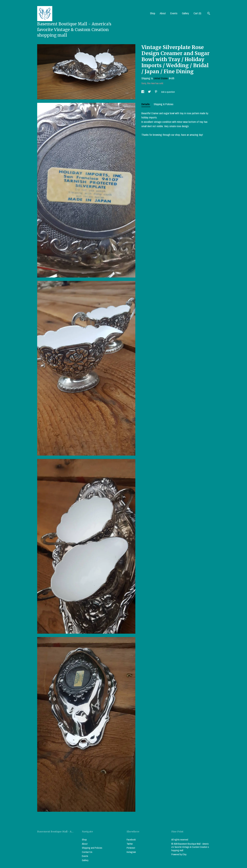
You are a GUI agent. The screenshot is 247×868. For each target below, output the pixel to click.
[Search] (209, 14)
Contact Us (87, 852)
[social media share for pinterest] (156, 92)
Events (174, 13)
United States (161, 78)
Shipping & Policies (164, 104)
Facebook (131, 840)
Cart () (197, 13)
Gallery (185, 13)
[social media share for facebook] (143, 92)
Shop (153, 13)
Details (146, 104)
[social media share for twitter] (150, 92)
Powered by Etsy (179, 854)
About (163, 13)
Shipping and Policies (92, 848)
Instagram (131, 852)
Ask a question (168, 92)
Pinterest (131, 848)
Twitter (130, 844)
